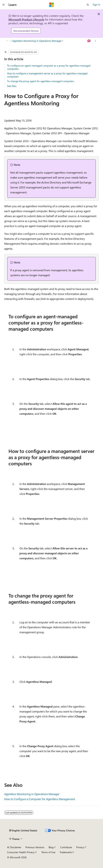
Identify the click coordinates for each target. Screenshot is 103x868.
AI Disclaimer (14, 847)
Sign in (96, 5)
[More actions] (96, 41)
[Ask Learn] (89, 41)
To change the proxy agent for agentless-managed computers (41, 81)
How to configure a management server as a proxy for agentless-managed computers (47, 75)
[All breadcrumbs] (7, 41)
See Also (12, 86)
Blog (51, 847)
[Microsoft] (52, 5)
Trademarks (66, 852)
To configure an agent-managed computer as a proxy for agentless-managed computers (49, 67)
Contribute (66, 847)
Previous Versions (35, 847)
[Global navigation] (4, 5)
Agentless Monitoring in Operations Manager (37, 41)
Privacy (80, 847)
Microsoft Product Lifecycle (26, 19)
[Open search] (88, 5)
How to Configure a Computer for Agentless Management (40, 799)
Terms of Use (48, 852)
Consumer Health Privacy (21, 852)
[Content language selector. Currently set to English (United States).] (23, 830)
